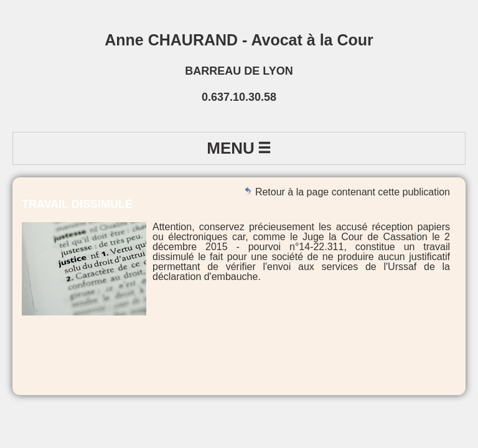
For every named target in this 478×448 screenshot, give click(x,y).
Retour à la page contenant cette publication (347, 192)
